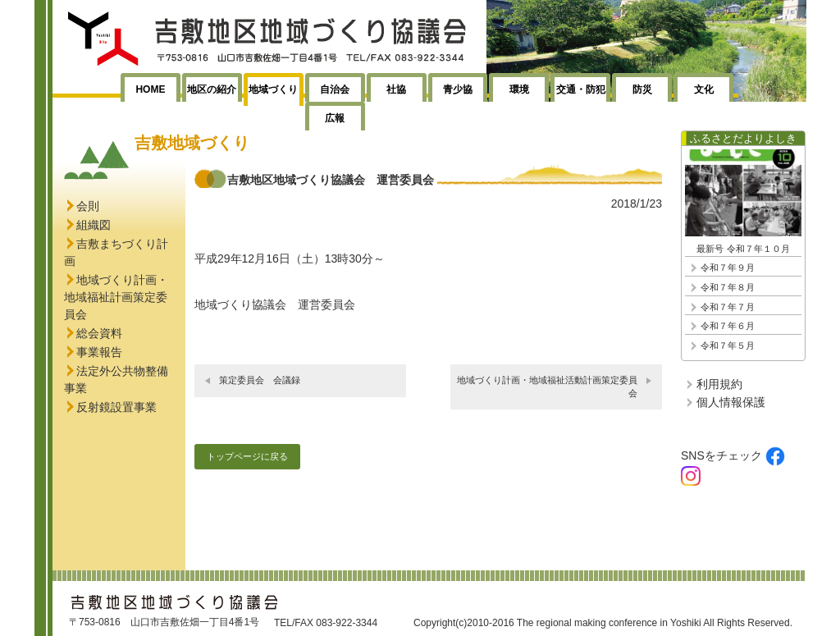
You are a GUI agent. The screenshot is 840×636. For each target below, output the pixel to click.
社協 (396, 89)
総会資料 (99, 333)
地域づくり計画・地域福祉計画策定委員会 (116, 297)
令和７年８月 (728, 287)
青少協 (458, 89)
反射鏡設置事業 (116, 407)
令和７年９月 (728, 268)
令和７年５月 (728, 345)
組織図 (94, 225)
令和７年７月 (728, 307)
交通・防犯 (581, 89)
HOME (150, 89)
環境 (519, 89)
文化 (704, 89)
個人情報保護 (731, 402)
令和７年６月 (728, 326)
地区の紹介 (212, 89)
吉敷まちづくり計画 (116, 252)
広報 (335, 118)
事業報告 (99, 352)
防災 (642, 89)
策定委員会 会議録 (260, 380)
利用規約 (719, 384)
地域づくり (273, 89)
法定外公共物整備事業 (116, 380)
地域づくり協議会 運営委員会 (275, 304)
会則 (88, 206)
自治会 (335, 89)
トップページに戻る (247, 456)
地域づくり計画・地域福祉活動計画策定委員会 (547, 386)
